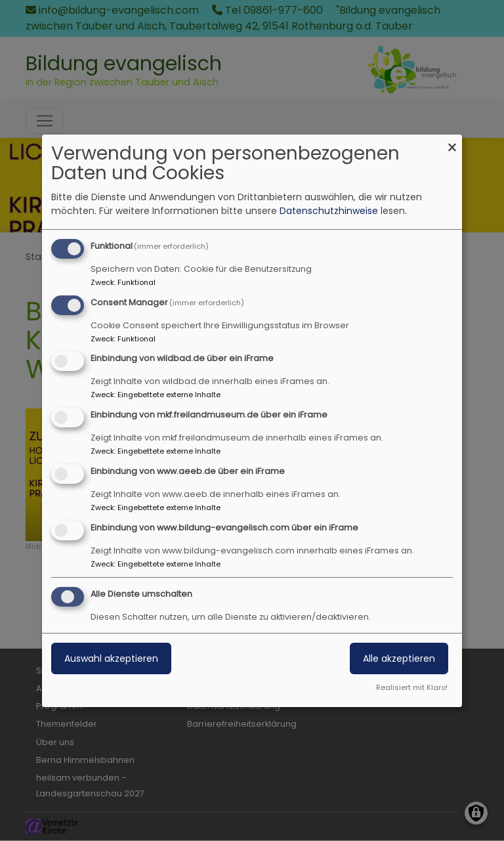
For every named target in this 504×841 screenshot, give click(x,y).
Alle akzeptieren (399, 658)
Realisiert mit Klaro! (412, 687)
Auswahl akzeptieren (111, 658)
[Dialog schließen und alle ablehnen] (452, 143)
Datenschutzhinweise (329, 211)
